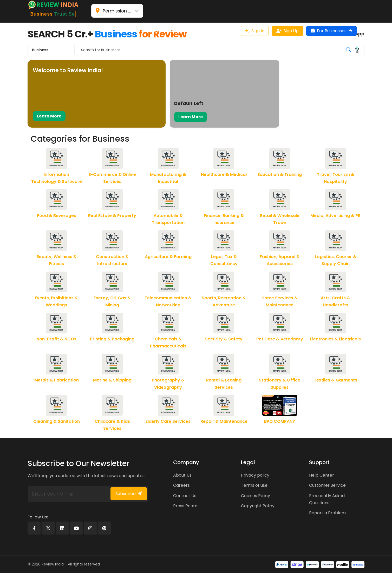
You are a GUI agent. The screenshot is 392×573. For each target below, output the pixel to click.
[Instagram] (90, 528)
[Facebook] (34, 528)
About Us (182, 475)
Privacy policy (255, 475)
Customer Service (327, 485)
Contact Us (185, 496)
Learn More (49, 116)
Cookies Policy (256, 496)
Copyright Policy (258, 506)
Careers (181, 485)
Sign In (255, 31)
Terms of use (254, 485)
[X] (48, 528)
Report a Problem (327, 513)
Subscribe (129, 494)
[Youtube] (76, 528)
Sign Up (288, 31)
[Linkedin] (62, 528)
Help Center (322, 475)
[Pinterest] (104, 528)
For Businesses (331, 31)
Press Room (185, 506)
